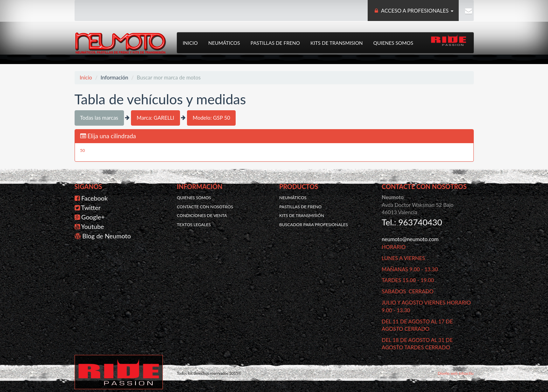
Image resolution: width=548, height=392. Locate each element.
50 (83, 150)
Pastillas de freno (275, 42)
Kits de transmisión (302, 215)
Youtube (92, 226)
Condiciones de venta (202, 215)
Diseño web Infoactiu (456, 373)
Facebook (94, 197)
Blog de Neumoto (107, 235)
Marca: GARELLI (155, 117)
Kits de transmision (336, 42)
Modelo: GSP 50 (211, 117)
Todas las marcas (99, 117)
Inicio (190, 42)
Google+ (93, 216)
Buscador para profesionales (314, 223)
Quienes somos (393, 42)
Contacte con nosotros (205, 206)
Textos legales (194, 223)
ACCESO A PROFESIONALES (414, 10)
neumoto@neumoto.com (410, 238)
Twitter (91, 207)
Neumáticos (224, 42)
